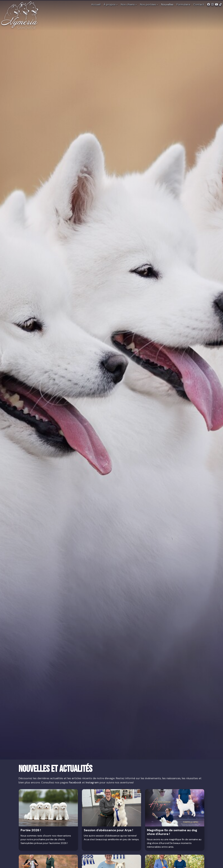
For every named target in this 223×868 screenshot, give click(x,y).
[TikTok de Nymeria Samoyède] (221, 5)
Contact (199, 5)
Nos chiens (129, 5)
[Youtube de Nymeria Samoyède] (216, 5)
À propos (111, 5)
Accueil (96, 5)
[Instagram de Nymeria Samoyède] (212, 5)
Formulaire (183, 5)
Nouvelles (167, 5)
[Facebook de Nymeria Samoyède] (209, 5)
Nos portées (149, 5)
